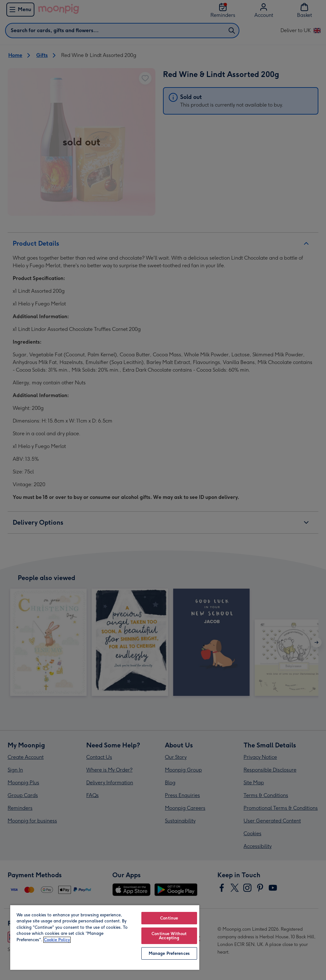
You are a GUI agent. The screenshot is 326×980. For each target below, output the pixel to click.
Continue (169, 918)
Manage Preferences (169, 953)
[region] (105, 937)
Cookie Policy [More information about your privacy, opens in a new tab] (57, 940)
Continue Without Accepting (169, 936)
